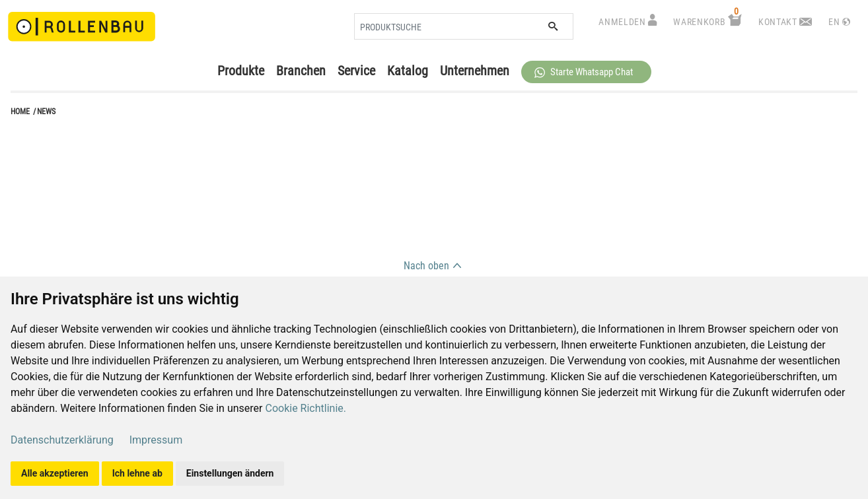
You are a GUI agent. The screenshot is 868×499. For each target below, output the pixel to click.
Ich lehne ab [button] (137, 473)
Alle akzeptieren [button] (55, 473)
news (46, 112)
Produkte (241, 71)
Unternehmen (475, 71)
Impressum (156, 440)
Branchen (301, 71)
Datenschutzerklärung (62, 440)
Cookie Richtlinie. (306, 408)
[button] (586, 72)
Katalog (408, 71)
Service (356, 71)
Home (20, 112)
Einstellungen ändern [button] (230, 473)
